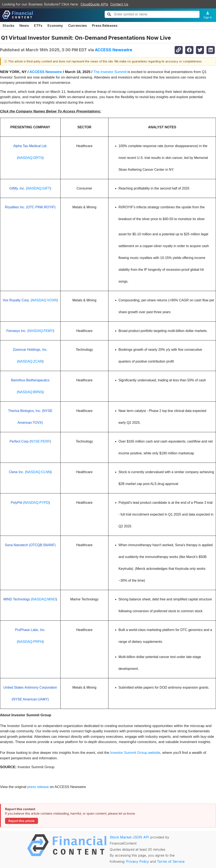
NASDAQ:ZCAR (30, 361)
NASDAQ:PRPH (30, 642)
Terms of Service (171, 861)
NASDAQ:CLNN (38, 472)
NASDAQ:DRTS (30, 158)
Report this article (22, 821)
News (24, 26)
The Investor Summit (110, 72)
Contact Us (119, 4)
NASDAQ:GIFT (38, 188)
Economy (55, 26)
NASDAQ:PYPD (36, 503)
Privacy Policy (138, 861)
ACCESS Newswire (114, 50)
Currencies (78, 26)
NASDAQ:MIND (44, 599)
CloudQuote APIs (94, 4)
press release (38, 787)
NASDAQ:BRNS (30, 392)
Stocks (8, 26)
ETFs (38, 26)
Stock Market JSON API (129, 837)
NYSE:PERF (40, 441)
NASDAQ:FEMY (41, 331)
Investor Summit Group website (135, 753)
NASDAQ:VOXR (44, 300)
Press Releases (105, 26)
